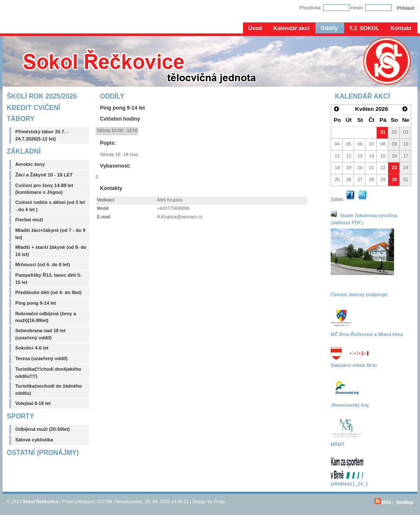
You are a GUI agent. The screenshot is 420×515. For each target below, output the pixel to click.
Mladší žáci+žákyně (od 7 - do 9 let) (50, 234)
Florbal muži (29, 220)
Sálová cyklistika (34, 440)
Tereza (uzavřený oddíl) (41, 358)
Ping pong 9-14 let (36, 303)
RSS (383, 502)
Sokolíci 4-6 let (32, 348)
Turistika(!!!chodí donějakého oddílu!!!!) (48, 373)
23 (395, 168)
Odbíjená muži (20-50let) (43, 429)
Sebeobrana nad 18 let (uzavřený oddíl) (40, 334)
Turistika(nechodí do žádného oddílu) (49, 390)
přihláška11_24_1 (349, 484)
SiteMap (405, 502)
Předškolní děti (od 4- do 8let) (48, 292)
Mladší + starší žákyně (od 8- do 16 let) (51, 251)
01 (383, 132)
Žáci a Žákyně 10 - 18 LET (44, 175)
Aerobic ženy (30, 164)
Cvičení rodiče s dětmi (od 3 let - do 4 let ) (50, 206)
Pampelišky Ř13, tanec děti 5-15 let (48, 279)
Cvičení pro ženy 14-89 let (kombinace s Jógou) (44, 189)
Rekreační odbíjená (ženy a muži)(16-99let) (46, 317)
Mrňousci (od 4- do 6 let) (43, 264)
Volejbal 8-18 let (33, 403)
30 (395, 179)
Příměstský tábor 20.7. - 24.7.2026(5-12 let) (42, 135)
